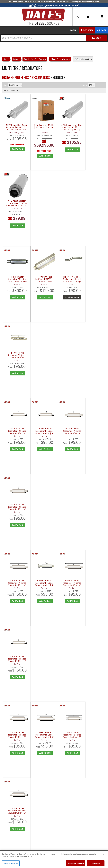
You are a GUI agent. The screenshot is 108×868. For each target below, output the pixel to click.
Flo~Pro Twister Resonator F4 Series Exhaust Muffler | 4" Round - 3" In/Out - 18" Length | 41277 (68, 356)
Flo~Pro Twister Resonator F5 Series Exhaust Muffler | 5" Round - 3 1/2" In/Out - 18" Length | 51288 (16, 432)
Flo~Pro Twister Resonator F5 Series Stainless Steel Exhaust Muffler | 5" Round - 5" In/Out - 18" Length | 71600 (68, 509)
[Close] (103, 855)
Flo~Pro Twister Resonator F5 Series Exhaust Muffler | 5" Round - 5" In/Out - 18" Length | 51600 (16, 509)
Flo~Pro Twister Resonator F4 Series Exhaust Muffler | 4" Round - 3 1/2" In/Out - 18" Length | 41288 (16, 356)
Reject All (96, 863)
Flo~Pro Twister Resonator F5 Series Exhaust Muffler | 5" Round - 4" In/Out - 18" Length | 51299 (94, 432)
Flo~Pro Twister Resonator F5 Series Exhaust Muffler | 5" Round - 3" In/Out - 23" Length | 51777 (68, 432)
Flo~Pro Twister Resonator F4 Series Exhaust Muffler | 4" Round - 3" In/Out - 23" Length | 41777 (94, 356)
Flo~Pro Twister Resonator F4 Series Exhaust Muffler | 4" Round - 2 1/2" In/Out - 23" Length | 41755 (16, 280)
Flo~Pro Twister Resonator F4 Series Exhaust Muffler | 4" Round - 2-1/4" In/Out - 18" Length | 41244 (94, 280)
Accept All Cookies (76, 863)
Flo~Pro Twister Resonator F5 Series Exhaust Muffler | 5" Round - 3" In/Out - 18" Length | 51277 (42, 432)
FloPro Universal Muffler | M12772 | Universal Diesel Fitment (42, 204)
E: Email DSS (10, 617)
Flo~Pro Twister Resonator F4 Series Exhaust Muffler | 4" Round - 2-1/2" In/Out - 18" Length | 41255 (68, 280)
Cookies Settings (11, 863)
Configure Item (69, 222)
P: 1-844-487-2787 (14, 608)
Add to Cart (17, 222)
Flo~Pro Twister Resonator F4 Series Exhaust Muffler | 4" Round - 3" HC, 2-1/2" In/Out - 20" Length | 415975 (42, 356)
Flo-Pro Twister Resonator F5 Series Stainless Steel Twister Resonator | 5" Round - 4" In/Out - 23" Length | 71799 (16, 204)
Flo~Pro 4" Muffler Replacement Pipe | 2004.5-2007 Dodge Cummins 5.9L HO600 (68, 204)
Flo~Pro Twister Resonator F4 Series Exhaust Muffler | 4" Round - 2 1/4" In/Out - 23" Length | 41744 (42, 280)
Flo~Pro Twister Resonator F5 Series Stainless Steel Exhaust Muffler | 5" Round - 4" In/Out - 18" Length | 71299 (42, 509)
